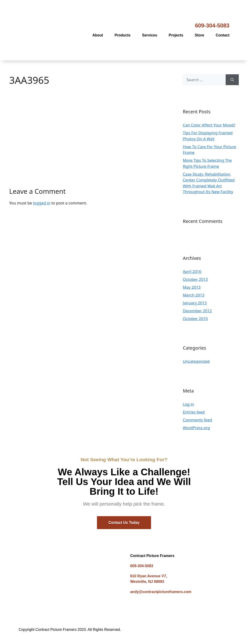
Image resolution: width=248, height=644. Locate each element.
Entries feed (194, 412)
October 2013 (195, 279)
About (98, 35)
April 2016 (192, 271)
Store (200, 35)
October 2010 (195, 319)
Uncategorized (196, 361)
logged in (42, 203)
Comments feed (197, 420)
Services (150, 35)
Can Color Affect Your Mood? (209, 125)
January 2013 (195, 303)
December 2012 (197, 311)
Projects (176, 35)
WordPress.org (196, 428)
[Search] (232, 80)
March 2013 (194, 295)
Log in (188, 404)
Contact (223, 35)
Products (122, 35)
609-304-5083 (212, 25)
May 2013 (192, 287)
